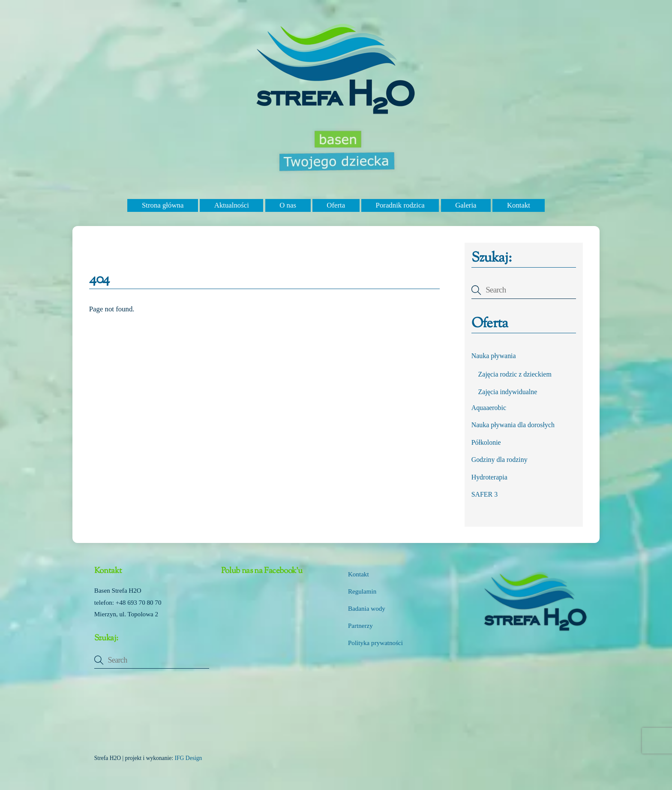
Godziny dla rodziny (499, 460)
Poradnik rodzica (400, 205)
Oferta (336, 205)
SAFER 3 (485, 494)
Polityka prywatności (375, 643)
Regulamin (362, 591)
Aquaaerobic (489, 408)
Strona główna (163, 205)
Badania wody (367, 609)
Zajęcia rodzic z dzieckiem (515, 374)
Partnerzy (360, 626)
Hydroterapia (489, 477)
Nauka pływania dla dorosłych (513, 425)
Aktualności (232, 205)
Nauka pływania (494, 356)
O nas (288, 205)
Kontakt (519, 205)
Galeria (466, 205)
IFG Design (189, 758)
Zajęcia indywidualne (508, 392)
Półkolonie (486, 442)
